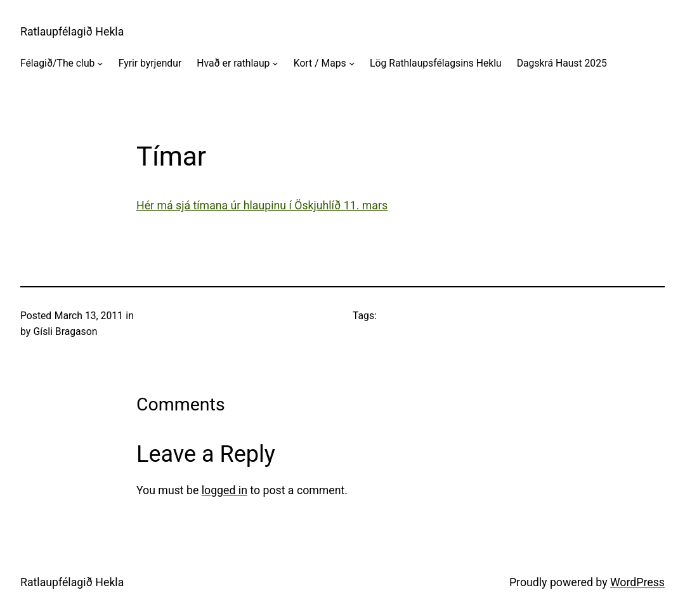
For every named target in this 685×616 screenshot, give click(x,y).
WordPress (637, 582)
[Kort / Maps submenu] (352, 62)
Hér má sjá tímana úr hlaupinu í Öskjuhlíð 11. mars (262, 206)
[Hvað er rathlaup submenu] (275, 62)
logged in (225, 490)
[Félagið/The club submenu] (100, 62)
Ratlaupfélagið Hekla (72, 32)
